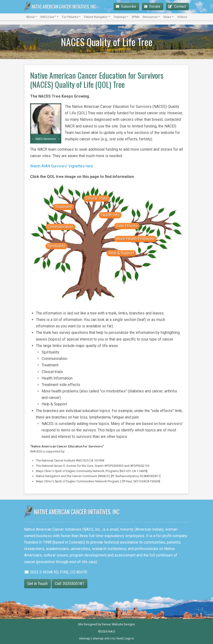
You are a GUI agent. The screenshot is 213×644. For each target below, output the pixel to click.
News (167, 17)
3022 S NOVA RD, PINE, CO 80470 (56, 572)
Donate (153, 6)
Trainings (120, 17)
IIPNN (136, 17)
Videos (182, 17)
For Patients (70, 17)
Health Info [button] (110, 215)
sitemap (85, 638)
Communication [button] (60, 227)
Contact (177, 6)
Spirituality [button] (56, 246)
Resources (150, 17)
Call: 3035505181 (70, 584)
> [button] (59, 139)
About (30, 17)
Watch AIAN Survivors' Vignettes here (62, 166)
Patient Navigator (96, 17)
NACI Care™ (48, 17)
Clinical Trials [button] (97, 198)
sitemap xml (101, 638)
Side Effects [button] (127, 226)
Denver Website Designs (118, 624)
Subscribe (126, 6)
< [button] (32, 139)
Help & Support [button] (121, 253)
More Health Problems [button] (135, 239)
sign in (129, 638)
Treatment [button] (64, 207)
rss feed (117, 638)
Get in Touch (37, 584)
